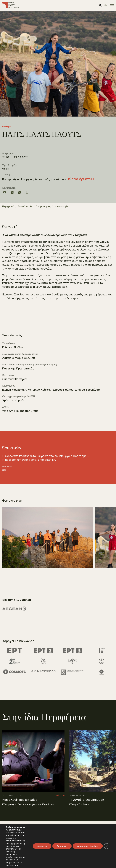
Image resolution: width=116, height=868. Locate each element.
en (106, 5)
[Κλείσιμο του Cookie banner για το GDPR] (107, 846)
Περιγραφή (8, 206)
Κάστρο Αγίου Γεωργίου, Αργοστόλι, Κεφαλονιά (34, 179)
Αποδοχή (42, 846)
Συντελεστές (25, 206)
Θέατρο (7, 126)
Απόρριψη (62, 846)
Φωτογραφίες (62, 206)
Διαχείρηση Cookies (88, 846)
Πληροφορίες (43, 206)
